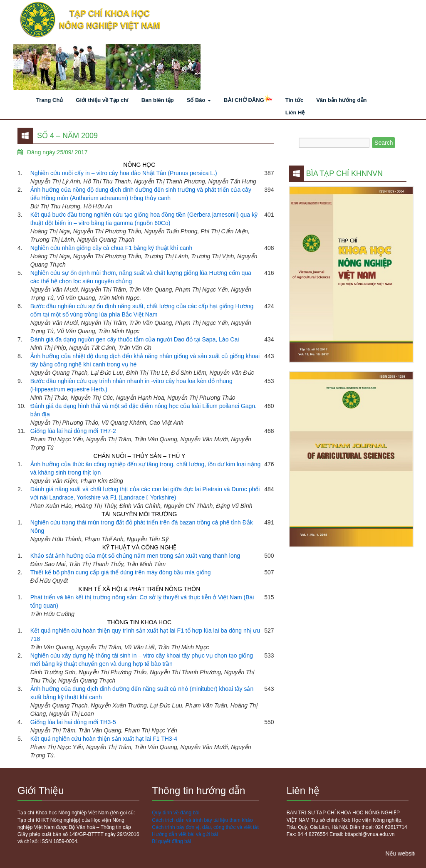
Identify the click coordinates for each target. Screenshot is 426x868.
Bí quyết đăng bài (171, 841)
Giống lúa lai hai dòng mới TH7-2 (73, 431)
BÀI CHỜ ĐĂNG (248, 101)
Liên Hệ (295, 113)
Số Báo (199, 100)
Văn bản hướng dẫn (341, 100)
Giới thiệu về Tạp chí (102, 100)
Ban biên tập (158, 100)
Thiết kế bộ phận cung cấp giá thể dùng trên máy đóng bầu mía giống (121, 572)
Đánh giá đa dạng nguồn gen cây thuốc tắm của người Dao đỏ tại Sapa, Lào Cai (135, 339)
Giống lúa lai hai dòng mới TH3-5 (73, 722)
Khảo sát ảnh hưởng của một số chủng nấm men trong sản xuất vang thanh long (135, 556)
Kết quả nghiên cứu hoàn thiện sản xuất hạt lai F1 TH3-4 (104, 739)
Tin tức (294, 100)
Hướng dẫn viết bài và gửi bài (185, 834)
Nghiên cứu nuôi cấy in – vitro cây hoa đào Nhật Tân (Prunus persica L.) (124, 173)
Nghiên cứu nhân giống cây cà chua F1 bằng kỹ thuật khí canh (111, 248)
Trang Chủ (50, 100)
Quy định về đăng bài (176, 813)
